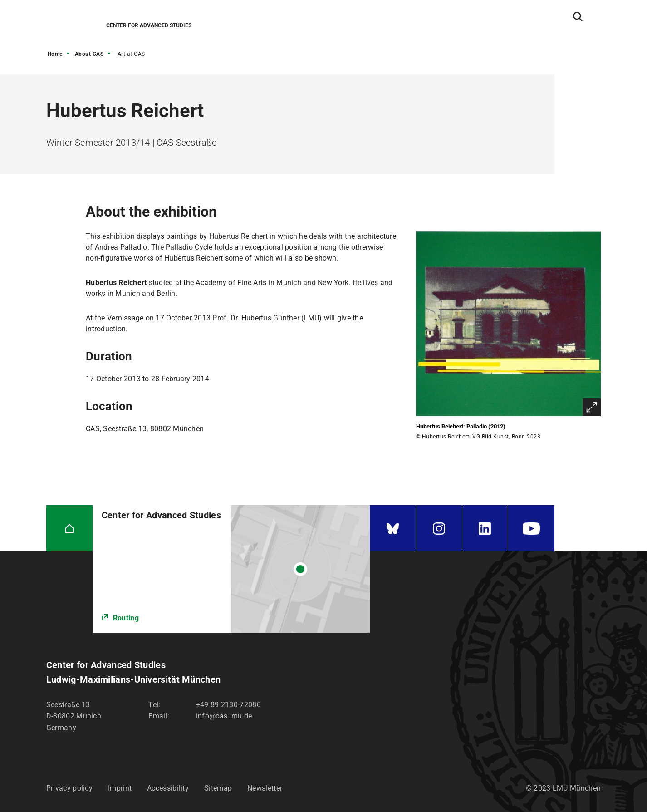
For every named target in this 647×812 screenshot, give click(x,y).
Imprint (120, 788)
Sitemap (218, 788)
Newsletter (265, 788)
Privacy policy (69, 788)
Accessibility (168, 788)
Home (55, 54)
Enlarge (592, 407)
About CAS (89, 54)
